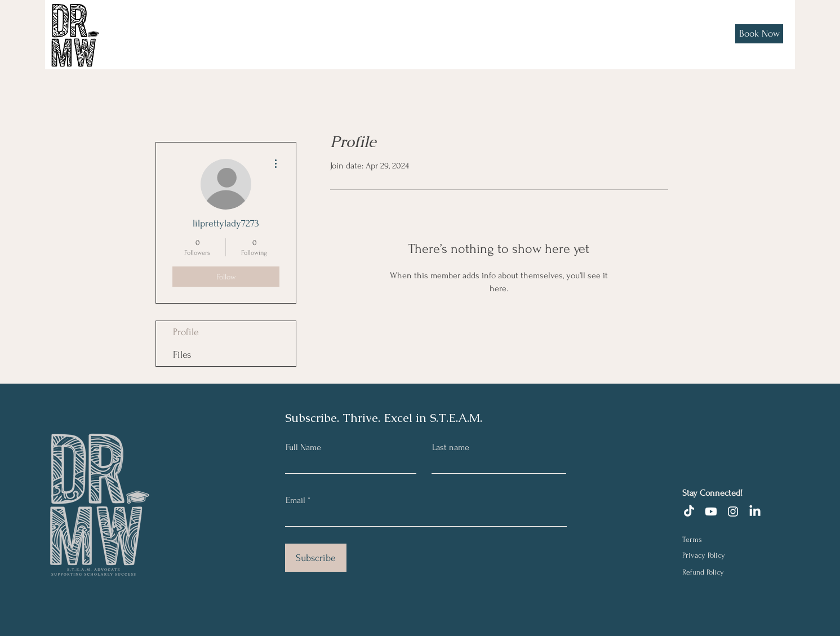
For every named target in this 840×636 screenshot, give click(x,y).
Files (182, 355)
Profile (186, 332)
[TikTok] (689, 512)
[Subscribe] (316, 558)
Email (295, 500)
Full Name (303, 447)
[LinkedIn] (755, 512)
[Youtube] (711, 512)
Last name (451, 447)
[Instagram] (733, 512)
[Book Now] (759, 34)
